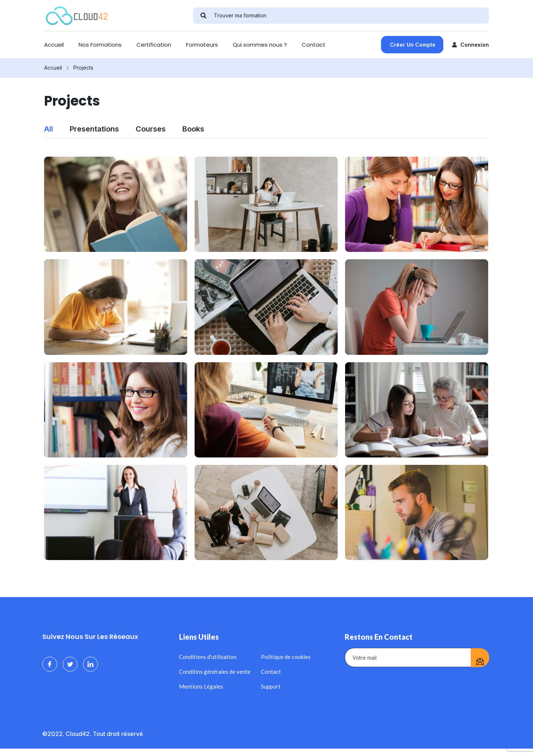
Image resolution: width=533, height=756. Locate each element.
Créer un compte (413, 45)
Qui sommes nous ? (260, 45)
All (49, 129)
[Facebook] (50, 664)
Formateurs (202, 45)
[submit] (480, 658)
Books (193, 129)
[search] (203, 16)
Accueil (54, 45)
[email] (408, 657)
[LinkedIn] (90, 664)
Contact (314, 45)
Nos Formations (100, 45)
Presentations (94, 129)
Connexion (471, 45)
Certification (154, 45)
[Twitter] (70, 664)
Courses (151, 129)
